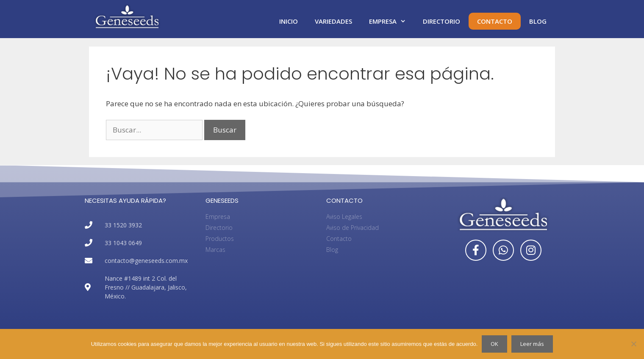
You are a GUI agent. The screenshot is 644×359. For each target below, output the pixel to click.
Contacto (495, 21)
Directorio (441, 21)
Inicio (289, 21)
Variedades (333, 21)
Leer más (532, 344)
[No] (633, 344)
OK (494, 344)
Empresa (392, 21)
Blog (538, 21)
